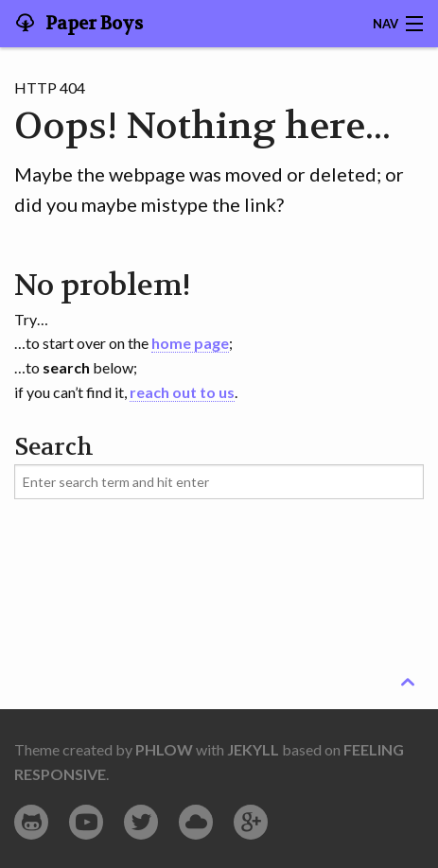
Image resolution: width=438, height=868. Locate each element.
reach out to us (182, 392)
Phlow (164, 749)
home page (190, 343)
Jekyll (253, 749)
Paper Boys (92, 24)
